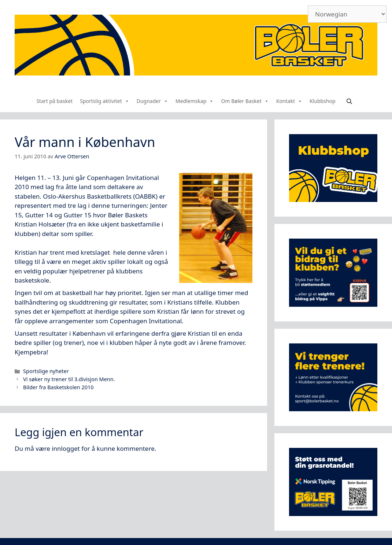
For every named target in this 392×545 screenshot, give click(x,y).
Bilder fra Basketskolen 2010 (58, 387)
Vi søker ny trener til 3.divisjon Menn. (69, 379)
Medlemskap (195, 101)
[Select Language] (347, 14)
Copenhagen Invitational (123, 178)
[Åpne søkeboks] (349, 101)
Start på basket (54, 101)
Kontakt (289, 101)
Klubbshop (323, 101)
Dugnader (152, 101)
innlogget (66, 448)
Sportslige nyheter (46, 371)
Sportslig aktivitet (105, 101)
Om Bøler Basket (245, 101)
